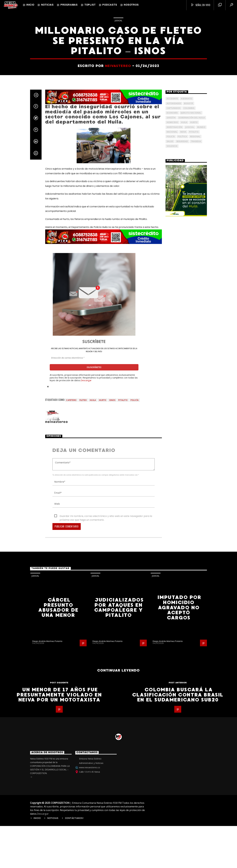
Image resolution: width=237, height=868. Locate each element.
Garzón (171, 324)
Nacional (172, 338)
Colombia (189, 314)
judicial (190, 333)
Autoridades (174, 310)
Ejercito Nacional (191, 319)
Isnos (112, 606)
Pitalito (123, 606)
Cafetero (71, 606)
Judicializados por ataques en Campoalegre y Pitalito (119, 814)
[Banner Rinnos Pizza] (104, 303)
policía (135, 606)
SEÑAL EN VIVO (201, 5)
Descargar (86, 586)
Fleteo (83, 606)
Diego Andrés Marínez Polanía (47, 848)
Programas (69, 5)
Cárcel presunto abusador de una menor (58, 814)
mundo (201, 333)
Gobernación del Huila (192, 324)
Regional (195, 343)
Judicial (118, 115)
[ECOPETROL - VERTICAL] (186, 397)
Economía (172, 319)
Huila (93, 606)
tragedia (196, 348)
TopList (90, 5)
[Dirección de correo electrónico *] (94, 564)
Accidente (172, 305)
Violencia (172, 352)
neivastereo (118, 160)
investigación (175, 333)
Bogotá (189, 310)
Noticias (47, 5)
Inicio (30, 5)
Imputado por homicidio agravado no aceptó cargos (179, 814)
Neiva (183, 338)
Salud (170, 348)
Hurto (103, 606)
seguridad (182, 348)
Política (182, 343)
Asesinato (187, 305)
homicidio (172, 329)
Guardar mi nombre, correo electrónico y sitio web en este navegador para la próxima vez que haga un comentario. (106, 722)
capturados (174, 314)
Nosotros (131, 5)
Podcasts (110, 5)
